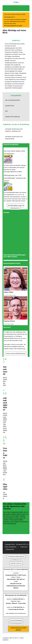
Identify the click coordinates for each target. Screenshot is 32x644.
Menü (16, 2)
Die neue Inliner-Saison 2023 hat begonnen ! (15, 16)
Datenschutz (10, 549)
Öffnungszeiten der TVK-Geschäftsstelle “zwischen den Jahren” (15, 178)
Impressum (24, 547)
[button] (16, 100)
